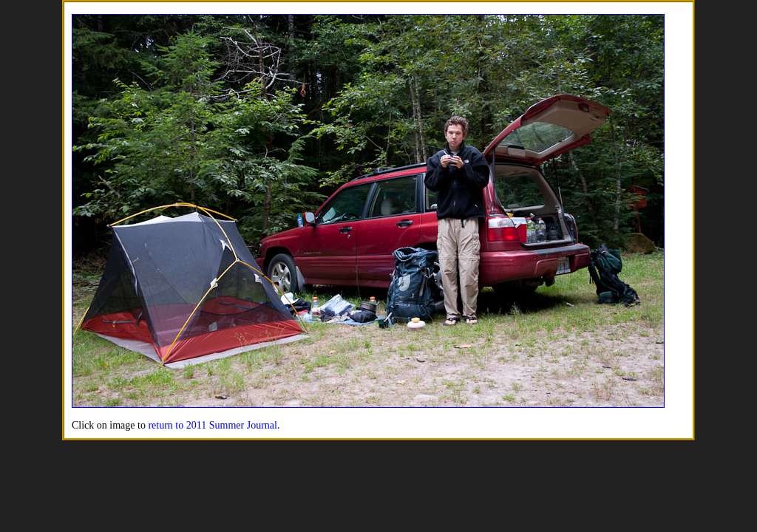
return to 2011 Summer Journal (212, 425)
